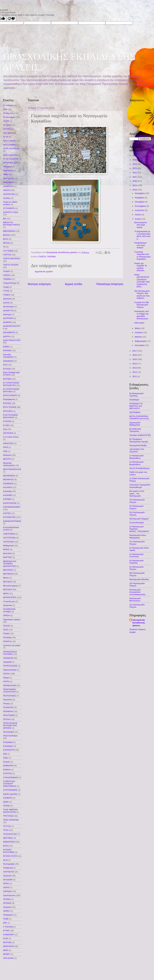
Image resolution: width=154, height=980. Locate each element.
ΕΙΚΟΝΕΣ (7, 351)
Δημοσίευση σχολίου (44, 272)
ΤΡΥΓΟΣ (7, 826)
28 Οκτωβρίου (9, 117)
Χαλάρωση (8, 868)
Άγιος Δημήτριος (10, 155)
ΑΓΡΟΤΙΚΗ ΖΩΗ (10, 163)
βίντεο (6, 239)
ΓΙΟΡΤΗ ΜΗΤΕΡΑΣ (12, 259)
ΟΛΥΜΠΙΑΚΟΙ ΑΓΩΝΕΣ (9, 610)
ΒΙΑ (5, 219)
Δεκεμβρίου (140, 193)
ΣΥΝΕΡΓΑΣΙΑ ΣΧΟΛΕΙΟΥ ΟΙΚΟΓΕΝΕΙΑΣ (10, 784)
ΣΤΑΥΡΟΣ (8, 773)
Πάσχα (6, 678)
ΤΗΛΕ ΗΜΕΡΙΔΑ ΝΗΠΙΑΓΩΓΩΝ (10, 811)
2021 (135, 177)
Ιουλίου (138, 215)
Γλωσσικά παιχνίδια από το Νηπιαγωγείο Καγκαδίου (142, 255)
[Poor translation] (11, 19)
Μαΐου (138, 328)
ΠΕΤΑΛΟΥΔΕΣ (10, 696)
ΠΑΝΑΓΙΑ (7, 641)
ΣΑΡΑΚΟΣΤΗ (9, 750)
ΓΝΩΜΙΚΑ (8, 279)
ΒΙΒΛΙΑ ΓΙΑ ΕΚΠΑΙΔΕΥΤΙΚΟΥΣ (12, 224)
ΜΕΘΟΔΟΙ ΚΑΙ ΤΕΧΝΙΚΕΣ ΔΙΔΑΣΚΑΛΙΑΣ (10, 564)
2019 (135, 185)
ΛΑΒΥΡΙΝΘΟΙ (9, 534)
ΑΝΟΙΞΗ (7, 190)
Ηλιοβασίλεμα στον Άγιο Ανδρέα (140, 245)
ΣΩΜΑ (6, 802)
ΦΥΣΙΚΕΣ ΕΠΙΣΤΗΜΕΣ (9, 851)
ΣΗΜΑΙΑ (7, 770)
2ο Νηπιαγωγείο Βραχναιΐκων (136, 463)
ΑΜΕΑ (6, 174)
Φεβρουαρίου (141, 341)
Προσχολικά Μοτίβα (138, 445)
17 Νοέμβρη (8, 105)
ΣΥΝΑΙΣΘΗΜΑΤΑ (11, 777)
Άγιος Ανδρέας (9, 145)
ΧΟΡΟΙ (6, 887)
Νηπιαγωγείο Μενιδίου (139, 579)
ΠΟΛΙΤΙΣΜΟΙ (9, 715)
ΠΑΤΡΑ (6, 681)
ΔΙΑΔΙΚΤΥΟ (8, 311)
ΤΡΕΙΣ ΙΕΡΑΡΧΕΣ (11, 820)
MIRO (6, 950)
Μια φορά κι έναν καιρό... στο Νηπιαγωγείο (137, 493)
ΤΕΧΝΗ (6, 806)
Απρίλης (7, 198)
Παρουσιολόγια (10, 670)
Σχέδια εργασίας (10, 794)
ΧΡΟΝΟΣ (7, 903)
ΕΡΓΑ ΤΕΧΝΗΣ (10, 407)
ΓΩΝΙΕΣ (7, 295)
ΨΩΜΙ (6, 919)
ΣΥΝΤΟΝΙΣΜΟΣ (10, 790)
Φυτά (5, 860)
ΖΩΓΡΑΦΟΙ (8, 433)
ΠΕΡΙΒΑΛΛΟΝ (9, 686)
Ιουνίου (138, 219)
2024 (135, 164)
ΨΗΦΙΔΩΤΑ (8, 915)
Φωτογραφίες (9, 864)
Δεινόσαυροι (9, 307)
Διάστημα (7, 314)
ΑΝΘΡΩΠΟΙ (8, 186)
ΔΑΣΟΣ (6, 303)
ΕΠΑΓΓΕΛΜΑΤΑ (10, 395)
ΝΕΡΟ (6, 594)
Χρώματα (7, 907)
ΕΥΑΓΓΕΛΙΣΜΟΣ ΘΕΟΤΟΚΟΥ (10, 416)
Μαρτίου (139, 337)
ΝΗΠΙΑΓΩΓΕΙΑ (10, 597)
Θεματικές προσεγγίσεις (9, 464)
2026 (135, 155)
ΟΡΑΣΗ (6, 615)
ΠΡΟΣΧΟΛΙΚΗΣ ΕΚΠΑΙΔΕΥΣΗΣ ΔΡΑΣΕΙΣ (10, 726)
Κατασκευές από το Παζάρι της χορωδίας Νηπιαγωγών (142, 315)
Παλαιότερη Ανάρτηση (110, 284)
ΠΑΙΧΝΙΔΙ (51, 257)
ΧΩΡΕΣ (6, 911)
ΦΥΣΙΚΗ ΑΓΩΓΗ (10, 856)
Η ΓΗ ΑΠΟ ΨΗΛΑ (11, 437)
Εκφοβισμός (8, 361)
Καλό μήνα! (139, 323)
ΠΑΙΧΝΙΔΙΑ (134, 400)
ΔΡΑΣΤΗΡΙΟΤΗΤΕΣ (12, 340)
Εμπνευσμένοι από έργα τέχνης (141, 225)
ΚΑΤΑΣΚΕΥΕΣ (9, 517)
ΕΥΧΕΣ (6, 425)
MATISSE (7, 942)
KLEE (6, 938)
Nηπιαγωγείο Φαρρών (139, 519)
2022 (135, 173)
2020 (135, 181)
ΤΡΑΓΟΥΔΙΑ (8, 816)
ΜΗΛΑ (6, 578)
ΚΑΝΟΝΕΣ (8, 495)
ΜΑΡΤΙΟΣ (7, 557)
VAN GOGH (8, 958)
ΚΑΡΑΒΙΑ (7, 499)
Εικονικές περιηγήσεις (8, 356)
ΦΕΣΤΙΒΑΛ (8, 838)
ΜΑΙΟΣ (6, 549)
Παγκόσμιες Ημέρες (12, 619)
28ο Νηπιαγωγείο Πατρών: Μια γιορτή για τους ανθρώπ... (142, 294)
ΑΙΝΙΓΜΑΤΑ (8, 171)
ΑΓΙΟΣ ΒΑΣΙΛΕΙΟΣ (11, 149)
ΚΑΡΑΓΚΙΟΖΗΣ (10, 503)
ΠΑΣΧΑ (6, 674)
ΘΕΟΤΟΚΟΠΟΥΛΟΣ (12, 469)
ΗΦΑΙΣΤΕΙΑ (8, 443)
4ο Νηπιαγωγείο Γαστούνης (136, 555)
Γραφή (6, 287)
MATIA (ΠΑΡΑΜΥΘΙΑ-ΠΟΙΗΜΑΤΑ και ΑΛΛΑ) (139, 417)
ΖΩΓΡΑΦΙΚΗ (135, 412)
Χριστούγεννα (9, 895)
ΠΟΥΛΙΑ (7, 719)
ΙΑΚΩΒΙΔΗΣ (8, 484)
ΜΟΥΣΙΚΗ (8, 590)
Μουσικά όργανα (10, 586)
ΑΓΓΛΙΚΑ (7, 129)
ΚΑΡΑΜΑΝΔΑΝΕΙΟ (12, 507)
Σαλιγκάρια (8, 742)
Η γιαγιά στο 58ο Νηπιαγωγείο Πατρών (142, 305)
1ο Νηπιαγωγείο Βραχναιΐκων (136, 457)
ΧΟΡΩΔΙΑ (8, 891)
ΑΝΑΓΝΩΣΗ (8, 182)
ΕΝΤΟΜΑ (7, 379)
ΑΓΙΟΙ (6, 137)
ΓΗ (4, 247)
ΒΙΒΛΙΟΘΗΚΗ (9, 231)
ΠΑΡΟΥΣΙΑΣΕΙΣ (10, 666)
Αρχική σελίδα (73, 284)
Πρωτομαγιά (8, 732)
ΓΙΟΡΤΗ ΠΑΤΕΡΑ (11, 265)
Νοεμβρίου (140, 198)
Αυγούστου (140, 210)
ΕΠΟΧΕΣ (7, 403)
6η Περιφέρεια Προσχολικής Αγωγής (139, 440)
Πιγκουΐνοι (8, 700)
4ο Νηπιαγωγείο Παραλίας (136, 562)
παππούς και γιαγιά (12, 645)
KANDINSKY (9, 935)
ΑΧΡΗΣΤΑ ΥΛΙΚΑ (11, 212)
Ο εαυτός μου (9, 601)
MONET (7, 954)
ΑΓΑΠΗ (6, 121)
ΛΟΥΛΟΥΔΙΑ (9, 542)
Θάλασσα (7, 455)
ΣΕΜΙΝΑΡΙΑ (8, 766)
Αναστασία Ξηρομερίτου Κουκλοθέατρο (140, 486)
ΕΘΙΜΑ (6, 347)
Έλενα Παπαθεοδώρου (139, 468)
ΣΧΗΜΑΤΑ (8, 798)
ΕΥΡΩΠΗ (7, 421)
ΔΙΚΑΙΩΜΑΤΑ (9, 332)
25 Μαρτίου (8, 113)
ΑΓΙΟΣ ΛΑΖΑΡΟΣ (11, 159)
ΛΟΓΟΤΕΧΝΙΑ (9, 538)
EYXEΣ (6, 931)
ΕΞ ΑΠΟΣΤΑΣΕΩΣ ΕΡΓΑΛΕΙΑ (11, 390)
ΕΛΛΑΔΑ (7, 369)
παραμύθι (7, 662)
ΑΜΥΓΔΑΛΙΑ (9, 178)
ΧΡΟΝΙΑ (7, 899)
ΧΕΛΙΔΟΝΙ (8, 880)
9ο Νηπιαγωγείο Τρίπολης (136, 395)
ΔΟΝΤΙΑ (7, 336)
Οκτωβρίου (140, 202)
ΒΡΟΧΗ (7, 243)
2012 (135, 372)
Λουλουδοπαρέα (137, 523)
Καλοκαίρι (7, 491)
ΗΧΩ (5, 451)
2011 (135, 376)
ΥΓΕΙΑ (6, 830)
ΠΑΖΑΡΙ (7, 626)
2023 (135, 168)
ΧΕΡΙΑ (6, 883)
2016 (135, 355)
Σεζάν (6, 758)
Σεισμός (7, 762)
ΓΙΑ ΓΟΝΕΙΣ (8, 251)
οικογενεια (8, 605)
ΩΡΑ (5, 923)
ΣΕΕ (5, 754)
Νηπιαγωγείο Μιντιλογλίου (135, 599)
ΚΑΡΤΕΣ (7, 513)
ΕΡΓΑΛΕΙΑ (8, 411)
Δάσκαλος (7, 299)
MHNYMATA (9, 946)
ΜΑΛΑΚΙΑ (7, 553)
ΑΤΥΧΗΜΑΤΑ (9, 208)
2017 (135, 351)
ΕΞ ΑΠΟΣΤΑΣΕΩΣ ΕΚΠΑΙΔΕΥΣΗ (11, 384)
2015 (135, 359)
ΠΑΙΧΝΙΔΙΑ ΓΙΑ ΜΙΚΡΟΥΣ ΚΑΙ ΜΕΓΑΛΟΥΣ (136, 406)
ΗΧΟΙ (5, 447)
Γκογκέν (7, 271)
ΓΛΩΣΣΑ (42, 257)
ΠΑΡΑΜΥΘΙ (8, 658)
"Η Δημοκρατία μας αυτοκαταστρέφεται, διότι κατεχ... (142, 235)
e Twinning (8, 927)
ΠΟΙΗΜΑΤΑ (8, 711)
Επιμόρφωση (9, 399)
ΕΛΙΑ (5, 365)
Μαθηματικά (8, 546)
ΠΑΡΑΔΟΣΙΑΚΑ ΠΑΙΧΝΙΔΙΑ (10, 653)
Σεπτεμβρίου (141, 206)
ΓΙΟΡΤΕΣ (7, 255)
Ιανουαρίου (140, 345)
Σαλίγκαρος (8, 746)
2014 (135, 364)
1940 (5, 109)
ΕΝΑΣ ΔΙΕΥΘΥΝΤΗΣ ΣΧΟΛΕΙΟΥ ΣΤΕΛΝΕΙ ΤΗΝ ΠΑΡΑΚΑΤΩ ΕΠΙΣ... (142, 281)
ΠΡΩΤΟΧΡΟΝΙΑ (10, 736)
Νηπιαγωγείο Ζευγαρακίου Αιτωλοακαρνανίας (137, 592)
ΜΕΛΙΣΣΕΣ (8, 570)
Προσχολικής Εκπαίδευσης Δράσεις (139, 623)
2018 (135, 190)
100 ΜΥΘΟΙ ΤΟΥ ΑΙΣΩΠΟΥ (137, 450)
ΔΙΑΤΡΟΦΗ (8, 318)
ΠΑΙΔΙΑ (6, 634)
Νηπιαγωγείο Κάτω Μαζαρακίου (138, 536)
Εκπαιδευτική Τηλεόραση (135, 430)
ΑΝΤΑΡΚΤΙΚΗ (9, 194)
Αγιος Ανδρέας (9, 141)
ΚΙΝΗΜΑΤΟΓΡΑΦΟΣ (12, 521)
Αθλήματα (7, 167)
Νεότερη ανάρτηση (39, 284)
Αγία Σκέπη (8, 133)
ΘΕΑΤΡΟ (7, 459)
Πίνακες (6, 704)
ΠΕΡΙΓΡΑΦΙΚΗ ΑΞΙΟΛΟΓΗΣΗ (10, 691)
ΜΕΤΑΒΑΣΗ (8, 574)
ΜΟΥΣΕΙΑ (8, 582)
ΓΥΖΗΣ (6, 291)
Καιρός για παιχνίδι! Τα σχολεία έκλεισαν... (141, 267)
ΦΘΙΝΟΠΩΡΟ (9, 842)
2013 (135, 368)
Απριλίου (139, 332)
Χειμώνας (7, 876)
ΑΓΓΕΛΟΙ (7, 125)
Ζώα (5, 429)
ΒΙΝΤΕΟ (7, 235)
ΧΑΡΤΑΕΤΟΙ (9, 872)
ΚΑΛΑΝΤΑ (8, 487)
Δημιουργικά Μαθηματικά (135, 424)
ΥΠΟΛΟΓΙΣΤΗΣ (10, 834)
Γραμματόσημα (10, 283)
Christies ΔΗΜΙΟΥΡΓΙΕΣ (140, 435)
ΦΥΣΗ (6, 846)
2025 (135, 160)
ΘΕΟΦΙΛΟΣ (8, 480)
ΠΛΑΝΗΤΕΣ (8, 707)
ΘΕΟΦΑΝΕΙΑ (9, 476)
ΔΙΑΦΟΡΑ (7, 322)
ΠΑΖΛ (6, 630)
